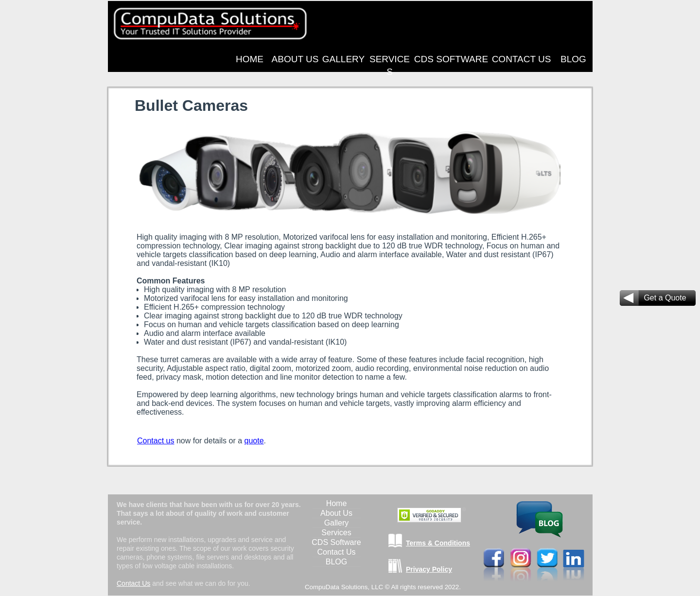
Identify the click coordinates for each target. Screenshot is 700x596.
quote (254, 441)
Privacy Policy (429, 569)
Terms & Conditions (438, 543)
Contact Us (133, 583)
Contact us (156, 441)
